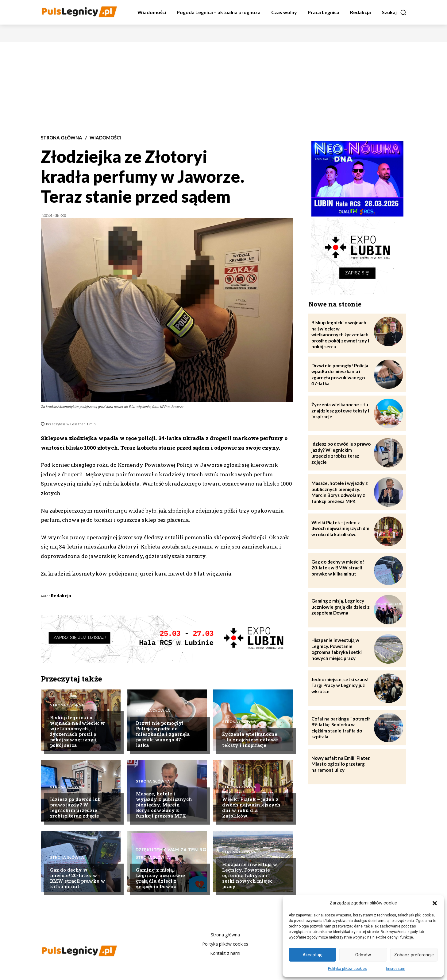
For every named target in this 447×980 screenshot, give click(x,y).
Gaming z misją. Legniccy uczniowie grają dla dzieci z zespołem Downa (160, 878)
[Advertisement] (224, 88)
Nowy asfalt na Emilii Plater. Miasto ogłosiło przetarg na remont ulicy (341, 764)
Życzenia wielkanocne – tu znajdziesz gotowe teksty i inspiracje (250, 740)
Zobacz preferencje (414, 955)
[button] (435, 903)
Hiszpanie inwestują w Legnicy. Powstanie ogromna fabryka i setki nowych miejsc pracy (250, 875)
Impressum (396, 969)
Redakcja (61, 596)
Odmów (363, 955)
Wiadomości (105, 138)
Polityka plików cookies (347, 969)
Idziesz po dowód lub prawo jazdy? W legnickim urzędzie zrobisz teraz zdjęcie (75, 807)
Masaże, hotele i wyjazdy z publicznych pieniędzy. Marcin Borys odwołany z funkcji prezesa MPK (164, 805)
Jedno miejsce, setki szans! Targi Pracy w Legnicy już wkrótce (340, 685)
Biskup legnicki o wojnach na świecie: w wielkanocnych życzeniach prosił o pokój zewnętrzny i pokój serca (77, 731)
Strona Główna (62, 138)
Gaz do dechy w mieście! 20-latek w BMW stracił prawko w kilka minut (78, 878)
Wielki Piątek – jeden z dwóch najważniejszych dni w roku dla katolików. (251, 807)
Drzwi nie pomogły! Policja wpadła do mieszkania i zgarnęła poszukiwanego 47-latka (163, 734)
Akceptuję (312, 955)
